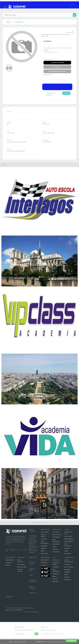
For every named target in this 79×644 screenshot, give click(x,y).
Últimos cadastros (32, 530)
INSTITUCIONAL (10, 557)
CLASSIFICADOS (69, 557)
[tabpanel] (22, 46)
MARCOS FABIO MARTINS (33, 553)
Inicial (8, 22)
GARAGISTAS (57, 530)
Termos (61, 642)
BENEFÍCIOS (33, 557)
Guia (54, 557)
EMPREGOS (21, 557)
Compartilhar (70, 32)
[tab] (9, 68)
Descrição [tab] (9, 111)
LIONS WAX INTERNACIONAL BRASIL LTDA (33, 543)
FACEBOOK (9, 597)
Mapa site (4, 165)
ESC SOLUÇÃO (33, 538)
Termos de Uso (27, 612)
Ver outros (66, 93)
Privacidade (35, 612)
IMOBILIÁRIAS (45, 530)
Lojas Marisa (19, 22)
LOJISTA (67, 530)
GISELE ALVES (33, 539)
